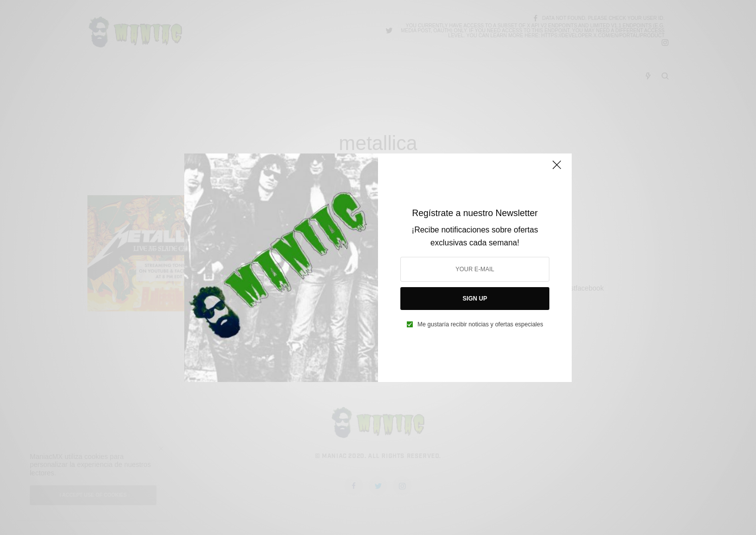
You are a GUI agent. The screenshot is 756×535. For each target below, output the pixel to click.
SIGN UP (475, 299)
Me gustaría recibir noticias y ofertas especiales (481, 324)
